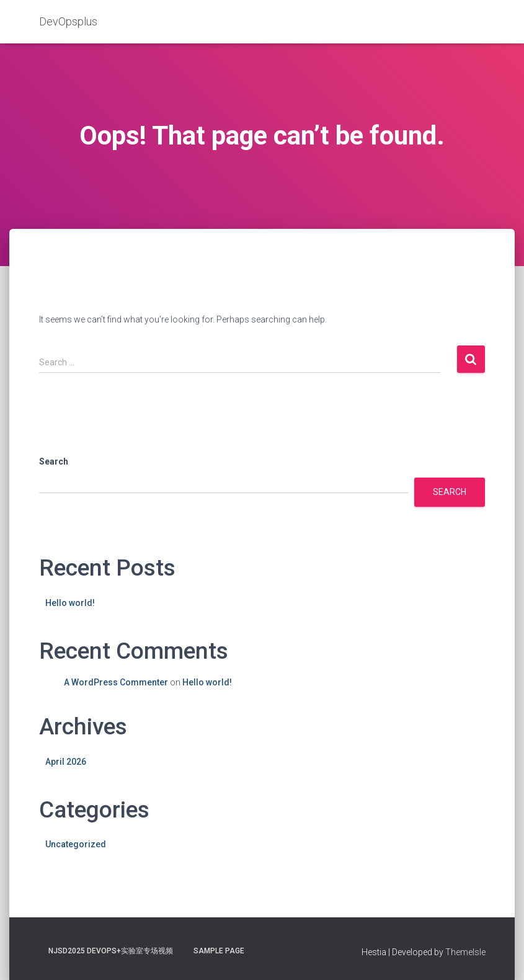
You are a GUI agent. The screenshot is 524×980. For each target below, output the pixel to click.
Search (54, 461)
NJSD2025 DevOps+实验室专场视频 (111, 951)
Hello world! (70, 603)
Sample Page (219, 951)
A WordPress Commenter (116, 682)
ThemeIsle (465, 952)
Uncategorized (76, 844)
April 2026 (66, 762)
